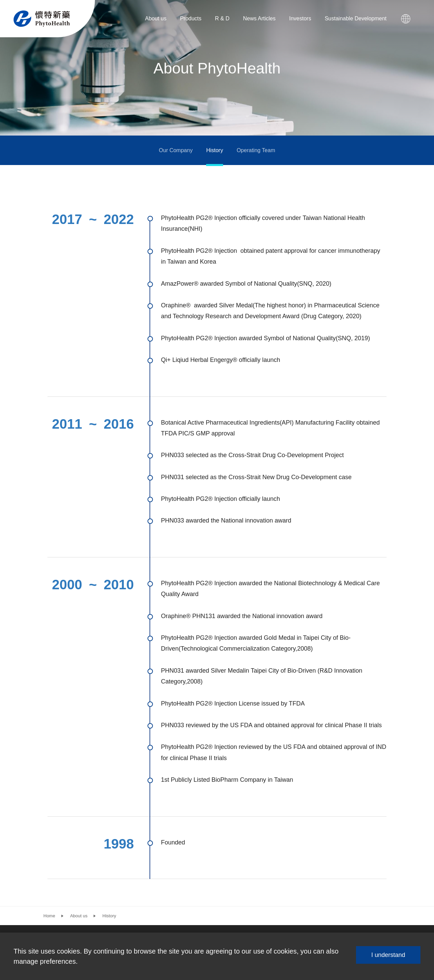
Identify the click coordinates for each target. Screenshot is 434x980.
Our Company (176, 150)
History (215, 150)
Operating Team (256, 150)
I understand (388, 955)
